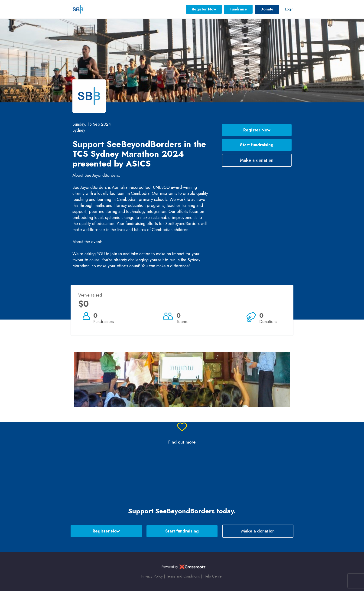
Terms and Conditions (183, 576)
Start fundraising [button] (257, 145)
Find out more (182, 442)
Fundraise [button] (238, 9)
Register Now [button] (204, 9)
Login (289, 9)
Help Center (213, 576)
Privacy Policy (152, 576)
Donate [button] (267, 9)
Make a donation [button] (257, 160)
